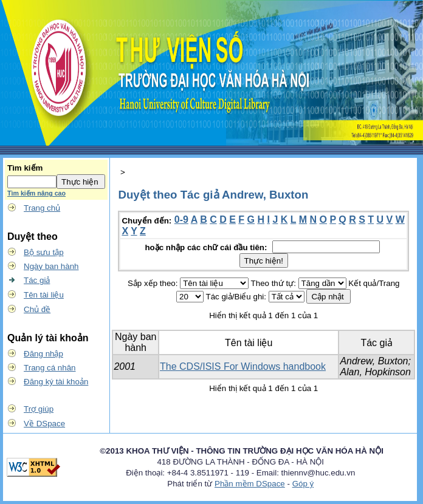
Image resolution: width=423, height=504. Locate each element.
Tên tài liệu (44, 295)
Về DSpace (44, 424)
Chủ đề (37, 309)
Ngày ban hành (51, 266)
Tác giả (37, 280)
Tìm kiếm (25, 168)
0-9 (181, 220)
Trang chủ (42, 208)
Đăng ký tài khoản (56, 382)
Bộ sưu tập (44, 252)
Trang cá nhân (50, 368)
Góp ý (303, 484)
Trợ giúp (39, 409)
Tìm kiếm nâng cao (36, 193)
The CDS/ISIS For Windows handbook (243, 366)
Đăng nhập (43, 354)
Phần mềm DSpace (250, 484)
